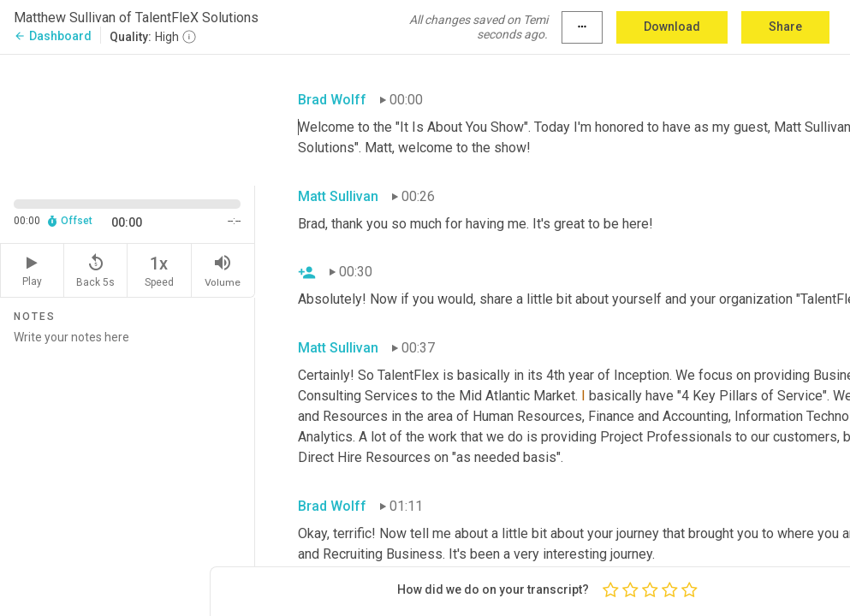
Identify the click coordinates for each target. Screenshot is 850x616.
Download (672, 27)
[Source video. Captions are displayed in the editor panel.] (128, 118)
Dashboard (53, 36)
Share (785, 27)
